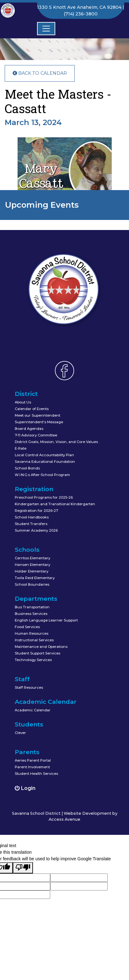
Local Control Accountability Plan (44, 455)
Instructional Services (34, 640)
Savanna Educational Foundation (45, 462)
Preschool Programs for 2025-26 (44, 497)
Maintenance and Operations (41, 647)
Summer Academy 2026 (36, 530)
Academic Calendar (33, 710)
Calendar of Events (32, 409)
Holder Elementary (32, 571)
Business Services (31, 614)
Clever (20, 733)
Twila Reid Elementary (35, 578)
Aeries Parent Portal (33, 760)
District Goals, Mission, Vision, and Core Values (56, 442)
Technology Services (33, 660)
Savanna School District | (38, 813)
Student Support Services (38, 653)
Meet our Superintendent (38, 415)
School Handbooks (32, 517)
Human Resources (32, 633)
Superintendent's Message (39, 422)
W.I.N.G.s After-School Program (42, 475)
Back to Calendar (40, 73)
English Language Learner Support (46, 620)
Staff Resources (29, 687)
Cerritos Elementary (32, 558)
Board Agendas (29, 429)
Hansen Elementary (32, 565)
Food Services (27, 627)
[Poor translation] (23, 868)
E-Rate (21, 448)
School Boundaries (32, 584)
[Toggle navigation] (46, 29)
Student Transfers (31, 524)
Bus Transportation (32, 607)
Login (25, 788)
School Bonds (27, 468)
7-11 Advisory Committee (36, 435)
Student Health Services (36, 774)
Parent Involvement (32, 767)
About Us (23, 402)
